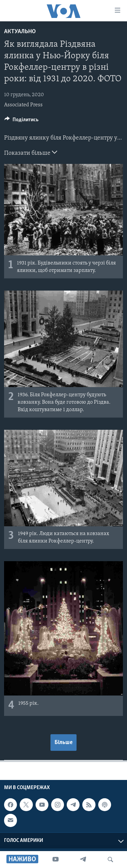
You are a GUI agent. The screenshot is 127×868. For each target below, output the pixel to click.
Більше (63, 743)
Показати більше (31, 152)
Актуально (20, 32)
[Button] (22, 121)
